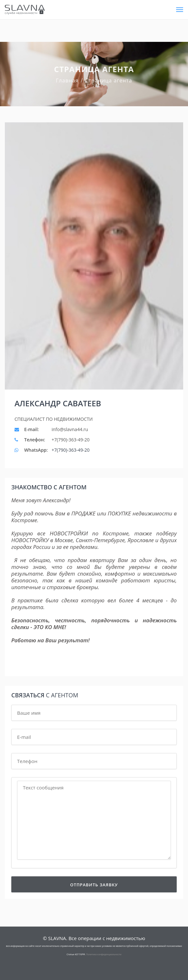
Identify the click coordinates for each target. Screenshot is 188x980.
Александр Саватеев (58, 403)
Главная (67, 80)
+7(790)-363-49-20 (71, 450)
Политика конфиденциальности (104, 954)
